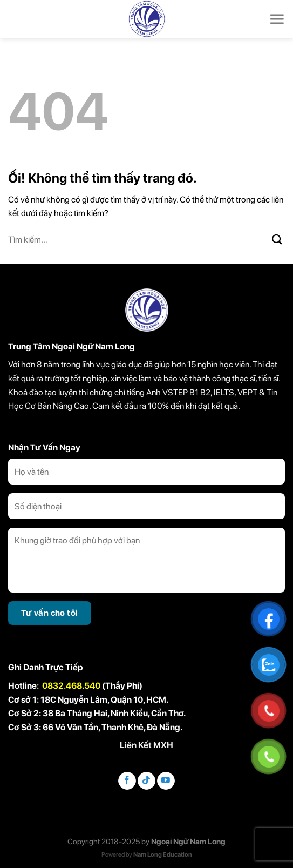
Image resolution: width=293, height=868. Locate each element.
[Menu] (277, 19)
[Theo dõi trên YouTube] (166, 781)
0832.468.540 (71, 686)
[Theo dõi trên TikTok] (146, 781)
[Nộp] (277, 240)
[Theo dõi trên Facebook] (127, 781)
